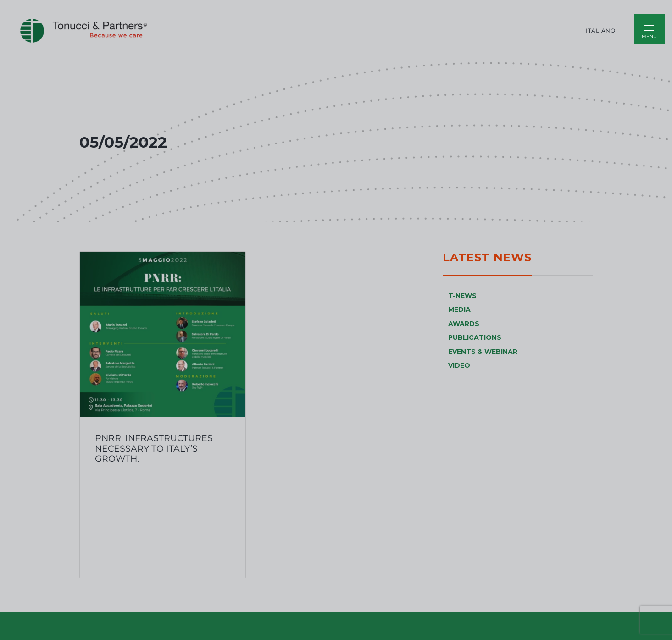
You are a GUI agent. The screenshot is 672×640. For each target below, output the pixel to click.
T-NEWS (462, 296)
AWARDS (464, 324)
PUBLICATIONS (475, 337)
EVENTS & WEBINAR (483, 352)
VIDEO (459, 365)
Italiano (600, 31)
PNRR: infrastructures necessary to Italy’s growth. (154, 448)
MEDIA (459, 309)
